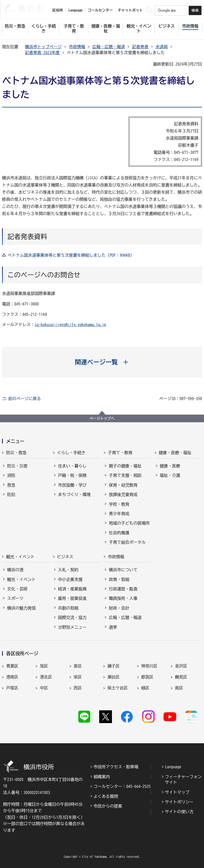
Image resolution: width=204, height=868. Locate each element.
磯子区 (113, 666)
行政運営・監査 (123, 589)
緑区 (145, 688)
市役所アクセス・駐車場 (116, 767)
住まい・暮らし (72, 466)
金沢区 (181, 666)
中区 (44, 688)
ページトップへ (102, 418)
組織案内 (102, 777)
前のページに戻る (24, 399)
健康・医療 (170, 466)
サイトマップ (177, 792)
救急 (11, 485)
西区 (78, 688)
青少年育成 (119, 514)
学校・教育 (119, 504)
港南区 (12, 677)
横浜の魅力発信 (21, 608)
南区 (179, 688)
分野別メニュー (72, 627)
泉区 (78, 666)
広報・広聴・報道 (109, 47)
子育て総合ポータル (127, 542)
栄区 (78, 677)
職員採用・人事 (123, 598)
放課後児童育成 (123, 494)
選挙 (113, 627)
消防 (11, 475)
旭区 (44, 666)
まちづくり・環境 (74, 494)
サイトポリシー (179, 802)
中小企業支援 (70, 579)
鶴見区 (181, 677)
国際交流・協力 (72, 617)
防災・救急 (16, 453)
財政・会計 (119, 608)
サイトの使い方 (179, 812)
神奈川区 (149, 666)
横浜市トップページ (43, 47)
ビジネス (65, 557)
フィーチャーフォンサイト (183, 779)
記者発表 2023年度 (42, 53)
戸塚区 (12, 688)
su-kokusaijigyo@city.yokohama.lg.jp (70, 325)
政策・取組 (119, 579)
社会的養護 (119, 533)
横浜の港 (15, 570)
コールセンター (100, 10)
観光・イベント (20, 557)
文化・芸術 (17, 589)
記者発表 (140, 47)
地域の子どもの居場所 (129, 523)
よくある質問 (106, 796)
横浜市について (123, 570)
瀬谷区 (113, 677)
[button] (102, 362)
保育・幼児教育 (123, 485)
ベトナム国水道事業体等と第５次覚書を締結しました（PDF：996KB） (71, 255)
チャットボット (130, 10)
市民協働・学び (72, 485)
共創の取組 (68, 608)
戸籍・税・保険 (72, 475)
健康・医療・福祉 (175, 453)
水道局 (162, 47)
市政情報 (77, 47)
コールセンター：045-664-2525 (122, 786)
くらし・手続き (71, 453)
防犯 (11, 494)
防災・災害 (17, 466)
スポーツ (15, 598)
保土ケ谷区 (118, 688)
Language (173, 767)
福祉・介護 (170, 475)
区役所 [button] (58, 10)
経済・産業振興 (72, 589)
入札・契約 (68, 570)
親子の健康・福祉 (125, 466)
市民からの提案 (108, 806)
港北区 (46, 677)
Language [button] (75, 10)
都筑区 (147, 677)
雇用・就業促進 (72, 598)
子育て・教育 (120, 453)
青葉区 (12, 666)
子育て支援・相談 (125, 475)
